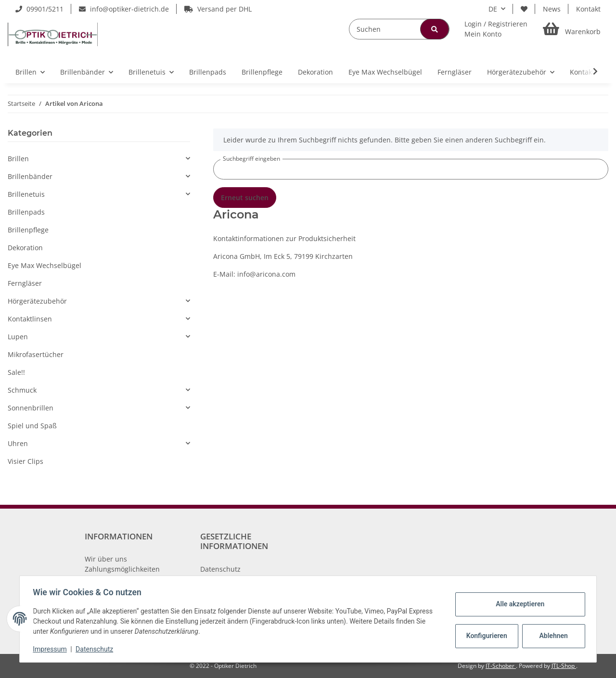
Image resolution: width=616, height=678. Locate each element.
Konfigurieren (485, 636)
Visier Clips (26, 461)
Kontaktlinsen (30, 319)
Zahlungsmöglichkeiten (122, 569)
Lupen (18, 337)
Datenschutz (220, 569)
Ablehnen (551, 636)
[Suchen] (399, 29)
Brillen (18, 159)
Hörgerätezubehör (37, 301)
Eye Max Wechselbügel (45, 265)
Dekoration (25, 248)
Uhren (18, 443)
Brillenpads (26, 212)
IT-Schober (501, 666)
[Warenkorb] (572, 29)
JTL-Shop (564, 666)
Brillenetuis (26, 194)
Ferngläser (25, 283)
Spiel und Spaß (32, 426)
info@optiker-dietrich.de (124, 9)
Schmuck (22, 390)
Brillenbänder (30, 176)
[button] (496, 29)
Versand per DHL (218, 9)
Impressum (52, 649)
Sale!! (16, 372)
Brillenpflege (28, 230)
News (552, 9)
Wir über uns (106, 559)
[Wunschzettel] (524, 9)
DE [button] (493, 9)
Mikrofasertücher (36, 354)
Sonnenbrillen (31, 408)
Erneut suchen (245, 198)
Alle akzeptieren (518, 604)
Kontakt (588, 9)
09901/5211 (39, 9)
